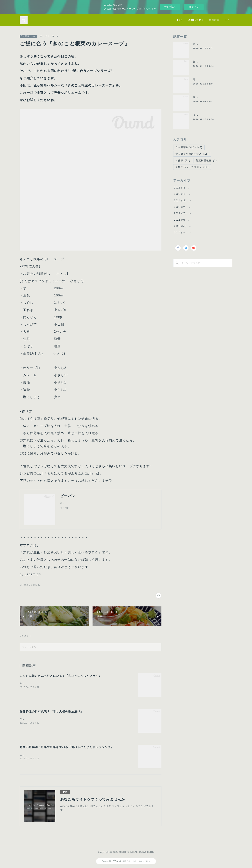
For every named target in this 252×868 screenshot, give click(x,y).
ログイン (194, 7)
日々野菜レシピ (29, 36)
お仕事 (183, 161)
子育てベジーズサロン (192, 167)
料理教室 (214, 20)
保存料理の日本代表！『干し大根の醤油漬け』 (51, 711)
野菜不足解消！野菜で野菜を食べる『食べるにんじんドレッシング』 (67, 747)
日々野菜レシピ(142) (31, 585)
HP (227, 20)
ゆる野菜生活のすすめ (192, 154)
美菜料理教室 (206, 161)
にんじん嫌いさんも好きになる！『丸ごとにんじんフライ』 (61, 676)
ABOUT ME (196, 20)
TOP (180, 20)
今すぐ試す (170, 7)
